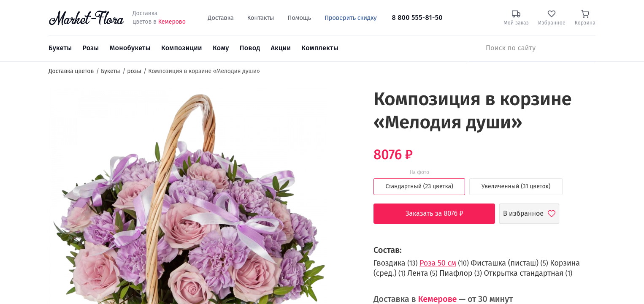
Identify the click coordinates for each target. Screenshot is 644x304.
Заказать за (441, 214)
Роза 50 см (438, 263)
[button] (343, 104)
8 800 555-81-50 (417, 18)
